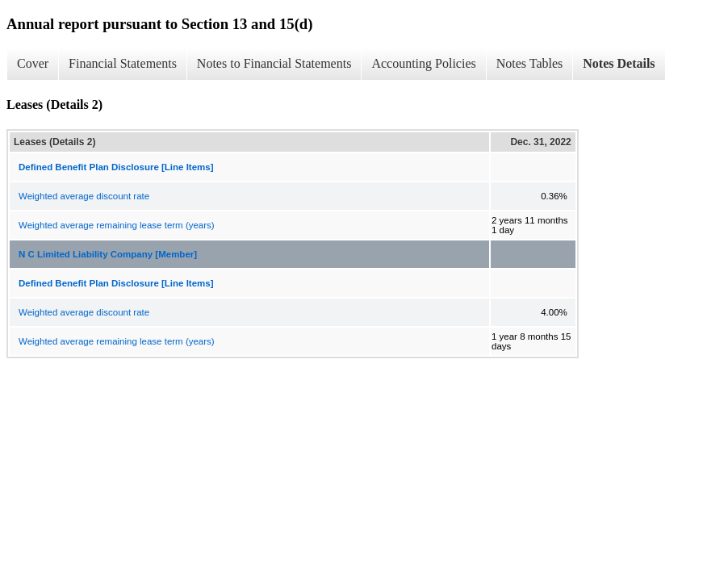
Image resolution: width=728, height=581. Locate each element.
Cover (33, 63)
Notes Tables (530, 63)
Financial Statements (123, 63)
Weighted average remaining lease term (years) (117, 225)
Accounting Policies (423, 63)
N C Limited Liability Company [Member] (108, 254)
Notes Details (619, 63)
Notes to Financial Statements (274, 63)
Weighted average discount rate (84, 196)
